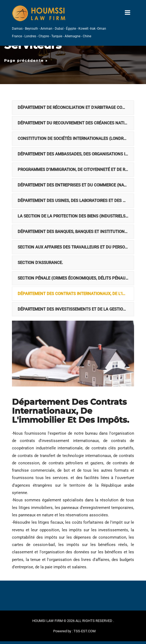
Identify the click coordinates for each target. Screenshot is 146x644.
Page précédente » (26, 60)
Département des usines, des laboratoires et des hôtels (76, 201)
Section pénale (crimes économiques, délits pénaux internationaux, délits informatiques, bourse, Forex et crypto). (76, 278)
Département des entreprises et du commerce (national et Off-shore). (76, 185)
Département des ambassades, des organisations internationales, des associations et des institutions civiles (76, 154)
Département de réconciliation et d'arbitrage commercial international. (76, 108)
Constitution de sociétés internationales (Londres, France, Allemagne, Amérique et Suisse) (76, 139)
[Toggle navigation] (128, 13)
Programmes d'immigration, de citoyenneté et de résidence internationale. (76, 170)
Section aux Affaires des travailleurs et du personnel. (76, 247)
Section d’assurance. (40, 263)
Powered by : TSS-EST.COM (74, 631)
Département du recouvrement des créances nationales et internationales (76, 123)
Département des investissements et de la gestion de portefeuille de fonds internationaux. (76, 309)
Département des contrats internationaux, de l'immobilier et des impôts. (76, 294)
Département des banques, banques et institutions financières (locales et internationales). (76, 232)
